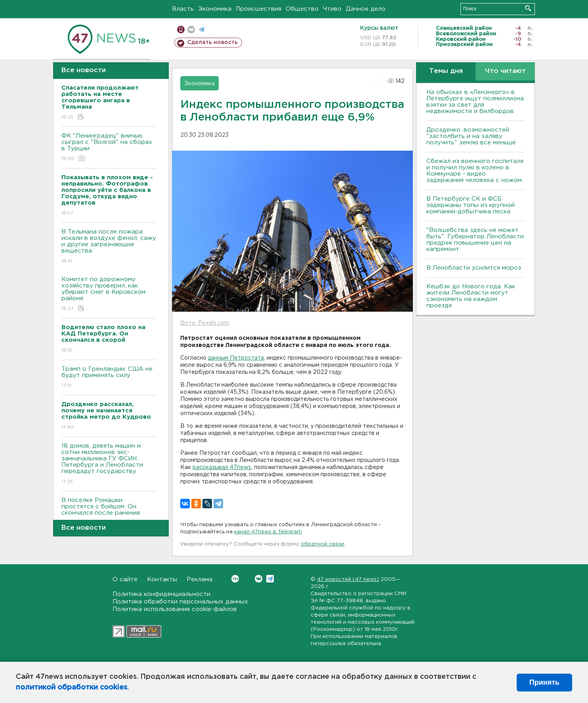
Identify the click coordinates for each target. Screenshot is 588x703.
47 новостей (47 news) (348, 579)
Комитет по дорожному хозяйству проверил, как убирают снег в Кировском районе (109, 294)
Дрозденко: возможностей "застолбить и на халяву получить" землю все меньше (471, 136)
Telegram (270, 579)
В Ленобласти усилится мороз (474, 268)
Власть (183, 9)
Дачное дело (366, 9)
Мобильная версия (181, 30)
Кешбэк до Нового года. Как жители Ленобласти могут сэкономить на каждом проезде (471, 296)
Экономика (215, 9)
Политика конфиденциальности (161, 594)
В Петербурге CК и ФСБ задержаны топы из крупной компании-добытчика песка (471, 205)
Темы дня (446, 71)
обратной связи (323, 544)
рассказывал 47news (222, 467)
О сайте (125, 579)
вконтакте (191, 30)
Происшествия (259, 9)
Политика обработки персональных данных (180, 602)
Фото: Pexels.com (205, 323)
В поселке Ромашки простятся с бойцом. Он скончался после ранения (109, 512)
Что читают (505, 71)
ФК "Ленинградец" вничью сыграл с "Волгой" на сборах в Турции (109, 148)
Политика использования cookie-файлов (175, 609)
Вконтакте (235, 579)
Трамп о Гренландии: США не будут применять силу (109, 378)
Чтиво (332, 9)
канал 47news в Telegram (268, 532)
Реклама (199, 579)
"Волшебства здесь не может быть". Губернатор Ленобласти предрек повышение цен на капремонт (475, 240)
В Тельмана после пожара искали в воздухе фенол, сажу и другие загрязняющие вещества (109, 247)
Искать (528, 8)
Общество (302, 9)
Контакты (162, 579)
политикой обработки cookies (72, 688)
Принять (544, 682)
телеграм (201, 30)
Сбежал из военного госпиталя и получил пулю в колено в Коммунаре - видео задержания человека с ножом (475, 171)
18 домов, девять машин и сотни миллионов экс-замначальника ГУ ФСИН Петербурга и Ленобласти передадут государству (109, 464)
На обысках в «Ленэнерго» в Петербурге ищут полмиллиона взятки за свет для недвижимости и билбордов (475, 102)
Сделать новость (213, 42)
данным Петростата (236, 358)
